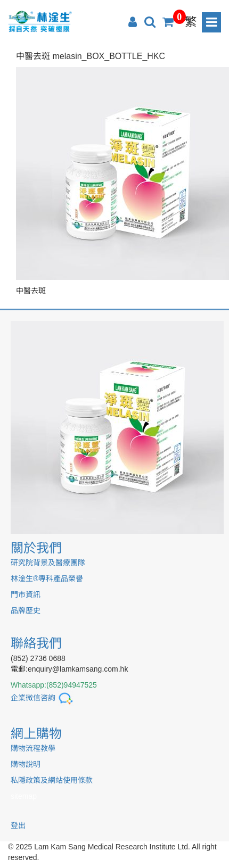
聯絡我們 (36, 643)
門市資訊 (26, 594)
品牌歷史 (26, 610)
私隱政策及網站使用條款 (52, 780)
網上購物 (36, 734)
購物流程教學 (33, 748)
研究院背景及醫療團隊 (48, 563)
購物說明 (26, 764)
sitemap (24, 796)
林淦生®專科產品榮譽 (47, 578)
